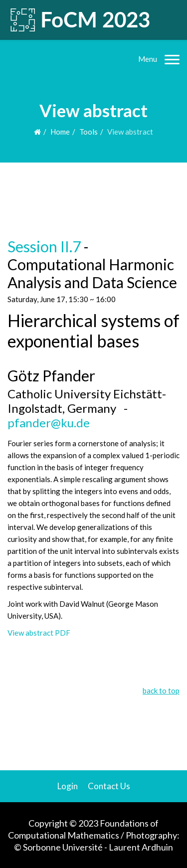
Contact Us (109, 786)
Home (60, 132)
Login (68, 786)
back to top (161, 691)
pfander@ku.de (49, 423)
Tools (89, 132)
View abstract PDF (39, 633)
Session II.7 (44, 246)
